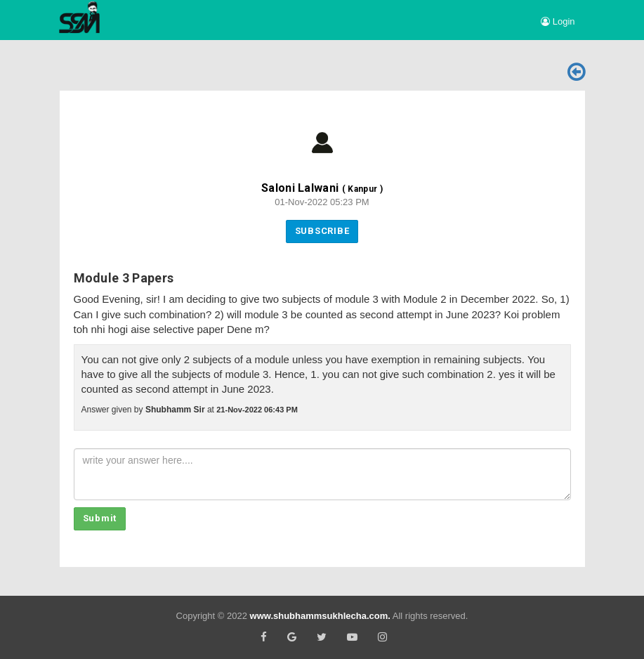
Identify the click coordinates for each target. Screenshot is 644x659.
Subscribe (322, 231)
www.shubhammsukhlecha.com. (320, 616)
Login (558, 21)
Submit (100, 518)
